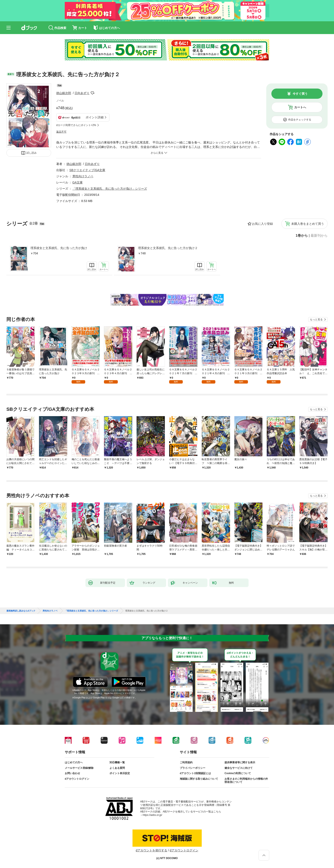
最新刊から (319, 236)
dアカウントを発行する (151, 850)
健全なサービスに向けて (239, 768)
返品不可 (61, 132)
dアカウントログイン (77, 779)
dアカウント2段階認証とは (195, 773)
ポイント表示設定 (120, 773)
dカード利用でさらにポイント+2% (76, 125)
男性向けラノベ (83, 176)
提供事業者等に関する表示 (240, 762)
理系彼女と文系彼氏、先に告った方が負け (59, 248)
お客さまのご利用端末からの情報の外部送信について (246, 781)
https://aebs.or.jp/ (152, 815)
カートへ (300, 107)
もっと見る (316, 319)
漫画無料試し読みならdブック (21, 611)
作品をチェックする (300, 120)
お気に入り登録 (262, 224)
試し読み (32, 153)
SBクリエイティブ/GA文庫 (87, 170)
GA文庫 (78, 182)
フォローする (92, 93)
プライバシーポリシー (193, 768)
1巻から (302, 236)
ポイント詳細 (95, 117)
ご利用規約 (186, 762)
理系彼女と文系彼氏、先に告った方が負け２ (168, 248)
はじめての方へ (74, 762)
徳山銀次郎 (64, 93)
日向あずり (82, 93)
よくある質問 (117, 768)
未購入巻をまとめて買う (308, 224)
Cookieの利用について (238, 773)
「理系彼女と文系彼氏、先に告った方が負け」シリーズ (110, 189)
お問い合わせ (72, 773)
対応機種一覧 (117, 762)
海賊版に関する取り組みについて (199, 779)
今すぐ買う (300, 94)
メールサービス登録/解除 (79, 768)
